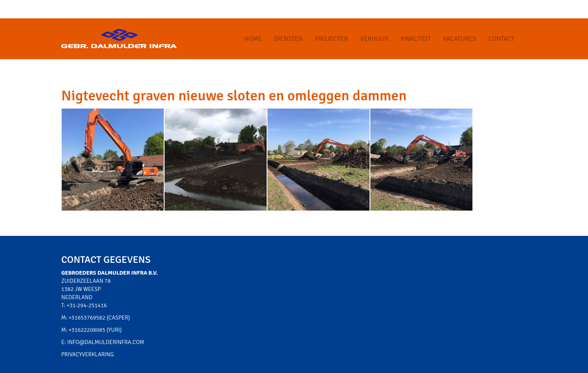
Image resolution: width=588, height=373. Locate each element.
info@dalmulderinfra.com (106, 342)
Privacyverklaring (88, 354)
